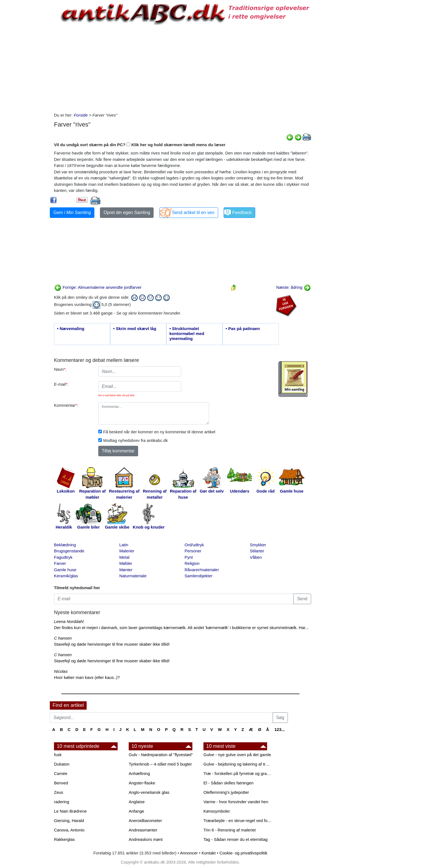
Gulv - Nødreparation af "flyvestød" (161, 755)
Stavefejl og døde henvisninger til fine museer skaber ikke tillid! (112, 644)
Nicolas (61, 671)
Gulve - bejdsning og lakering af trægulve (238, 764)
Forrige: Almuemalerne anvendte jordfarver (98, 287)
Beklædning (65, 545)
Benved (61, 783)
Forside (81, 115)
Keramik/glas (66, 576)
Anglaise (137, 802)
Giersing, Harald (69, 821)
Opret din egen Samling (127, 213)
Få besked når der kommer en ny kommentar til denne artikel (159, 432)
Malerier (127, 551)
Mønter (126, 570)
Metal (124, 557)
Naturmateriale (133, 576)
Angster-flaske (142, 783)
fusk (58, 755)
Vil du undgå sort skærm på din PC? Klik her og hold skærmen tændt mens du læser (140, 145)
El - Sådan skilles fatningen (228, 783)
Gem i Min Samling (72, 213)
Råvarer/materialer (202, 570)
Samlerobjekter (199, 576)
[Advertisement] (27, 84)
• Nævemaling (71, 329)
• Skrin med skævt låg (135, 329)
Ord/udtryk (194, 545)
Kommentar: (66, 405)
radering (62, 802)
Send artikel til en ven (193, 213)
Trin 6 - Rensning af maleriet (230, 830)
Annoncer (189, 853)
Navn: (60, 369)
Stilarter (257, 551)
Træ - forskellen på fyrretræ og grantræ (238, 773)
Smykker (258, 545)
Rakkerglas (64, 839)
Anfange (136, 811)
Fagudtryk (63, 557)
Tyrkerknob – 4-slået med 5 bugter (160, 764)
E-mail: (61, 384)
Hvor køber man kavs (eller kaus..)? (87, 677)
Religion (192, 563)
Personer (193, 551)
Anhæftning (139, 773)
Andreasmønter (143, 830)
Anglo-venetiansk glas (149, 792)
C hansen (63, 638)
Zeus (59, 792)
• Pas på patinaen (243, 329)
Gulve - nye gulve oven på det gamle (237, 755)
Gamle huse (65, 570)
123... (280, 729)
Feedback (242, 213)
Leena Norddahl (69, 621)
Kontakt (209, 853)
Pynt (189, 557)
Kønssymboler (217, 811)
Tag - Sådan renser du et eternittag (236, 839)
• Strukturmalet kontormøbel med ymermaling (187, 333)
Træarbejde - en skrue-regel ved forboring (238, 821)
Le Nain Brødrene (70, 811)
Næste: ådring (293, 287)
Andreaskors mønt (146, 839)
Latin (124, 545)
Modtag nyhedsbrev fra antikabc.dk (135, 440)
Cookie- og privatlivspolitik (243, 853)
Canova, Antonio (69, 830)
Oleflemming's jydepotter (226, 792)
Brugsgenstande (69, 551)
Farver (60, 563)
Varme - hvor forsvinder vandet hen (236, 802)
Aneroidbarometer (145, 821)
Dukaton (62, 764)
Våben (256, 557)
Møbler (126, 563)
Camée (61, 773)
